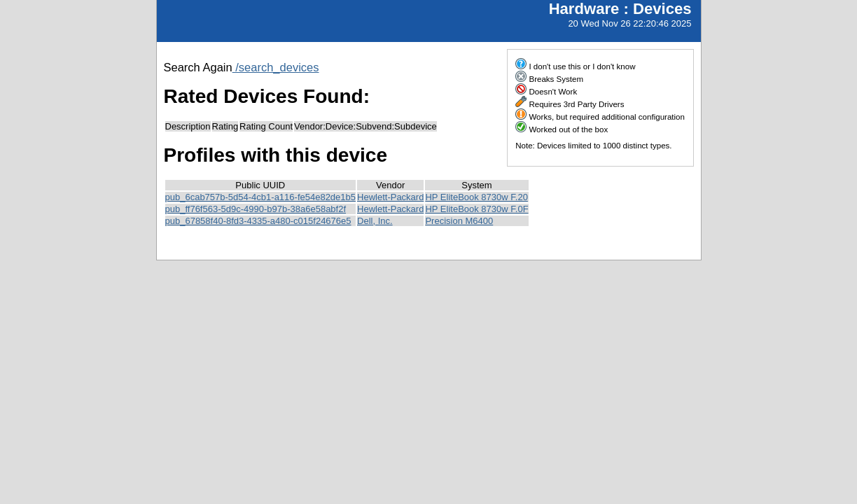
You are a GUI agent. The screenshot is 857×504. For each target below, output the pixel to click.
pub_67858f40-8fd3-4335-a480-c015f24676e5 (258, 221)
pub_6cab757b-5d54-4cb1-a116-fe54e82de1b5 (261, 197)
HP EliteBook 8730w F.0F (476, 209)
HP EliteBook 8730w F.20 (476, 197)
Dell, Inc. (375, 221)
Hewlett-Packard (390, 197)
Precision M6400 (459, 221)
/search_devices (276, 67)
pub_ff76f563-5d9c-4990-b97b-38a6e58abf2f (256, 209)
